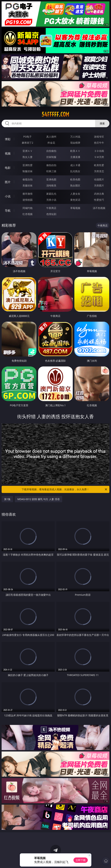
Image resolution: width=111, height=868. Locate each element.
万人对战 (75, 137)
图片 (8, 182)
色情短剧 (51, 214)
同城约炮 (28, 208)
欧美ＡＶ (75, 151)
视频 (8, 153)
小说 (8, 196)
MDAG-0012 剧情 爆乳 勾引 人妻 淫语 (38, 499)
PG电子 (27, 137)
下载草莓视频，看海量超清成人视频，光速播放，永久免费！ (65, 489)
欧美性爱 (99, 165)
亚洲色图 (51, 179)
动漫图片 (99, 179)
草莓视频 (75, 208)
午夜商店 (51, 208)
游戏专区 (99, 137)
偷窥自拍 (28, 179)
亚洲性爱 (28, 165)
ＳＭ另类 (99, 157)
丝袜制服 (51, 157)
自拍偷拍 (51, 151)
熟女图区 (75, 185)
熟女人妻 (28, 157)
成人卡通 (75, 165)
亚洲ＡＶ (28, 151)
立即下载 (81, 860)
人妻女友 (75, 194)
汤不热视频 (99, 208)
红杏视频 (28, 214)
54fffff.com (55, 114)
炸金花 (51, 143)
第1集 (7, 499)
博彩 (8, 139)
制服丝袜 (28, 171)
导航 (8, 211)
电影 (8, 168)
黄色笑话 (75, 200)
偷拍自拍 (51, 165)
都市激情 (28, 194)
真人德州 (51, 137)
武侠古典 (99, 194)
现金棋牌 (75, 143)
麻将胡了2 (28, 143)
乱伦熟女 (75, 171)
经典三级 (51, 171)
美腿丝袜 (28, 185)
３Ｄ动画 (99, 151)
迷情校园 (28, 200)
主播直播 (75, 157)
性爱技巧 (99, 200)
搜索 (102, 123)
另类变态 (99, 171)
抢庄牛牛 (99, 143)
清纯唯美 (51, 185)
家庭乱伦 (51, 194)
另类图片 (99, 185)
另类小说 (51, 200)
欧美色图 (75, 179)
